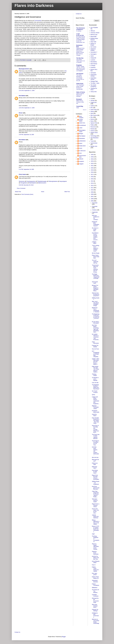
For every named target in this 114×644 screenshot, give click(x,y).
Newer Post (18, 192)
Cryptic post (93, 102)
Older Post (67, 192)
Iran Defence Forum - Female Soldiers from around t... (95, 236)
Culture (92, 106)
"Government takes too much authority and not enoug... (95, 269)
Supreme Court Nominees (95, 553)
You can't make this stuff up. (95, 262)
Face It (94, 565)
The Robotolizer (95, 138)
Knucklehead (82, 125)
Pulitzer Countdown (96, 585)
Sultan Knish (80, 84)
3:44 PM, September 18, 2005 (26, 135)
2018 (92, 172)
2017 (92, 174)
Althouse (93, 31)
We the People (96, 253)
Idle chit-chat (95, 457)
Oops (78, 108)
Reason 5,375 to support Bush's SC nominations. (95, 529)
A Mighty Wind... (94, 243)
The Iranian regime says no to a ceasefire (81, 61)
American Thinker (95, 33)
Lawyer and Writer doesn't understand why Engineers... (96, 400)
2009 (92, 192)
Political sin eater (95, 464)
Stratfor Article (94, 133)
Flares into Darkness (34, 6)
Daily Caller (93, 42)
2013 (92, 183)
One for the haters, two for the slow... (95, 511)
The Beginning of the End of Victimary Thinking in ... (96, 317)
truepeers (82, 161)
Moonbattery (94, 62)
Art (91, 99)
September (95, 212)
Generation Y (94, 52)
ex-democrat (82, 151)
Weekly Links (94, 146)
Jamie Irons (82, 123)
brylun (81, 143)
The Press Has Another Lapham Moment (96, 437)
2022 (92, 163)
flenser (21, 113)
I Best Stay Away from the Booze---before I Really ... (96, 494)
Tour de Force (95, 349)
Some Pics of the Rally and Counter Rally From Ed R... (95, 429)
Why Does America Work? (95, 606)
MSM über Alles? (95, 467)
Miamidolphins (33, 183)
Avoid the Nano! (94, 415)
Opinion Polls (94, 123)
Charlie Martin (81, 120)
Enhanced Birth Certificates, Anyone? (96, 224)
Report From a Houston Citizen (96, 505)
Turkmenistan (94, 143)
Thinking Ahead (94, 375)
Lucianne (93, 60)
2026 (92, 155)
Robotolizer (82, 138)
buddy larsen (82, 146)
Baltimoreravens (42, 183)
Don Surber (93, 47)
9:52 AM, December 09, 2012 (26, 185)
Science (93, 131)
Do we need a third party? (95, 322)
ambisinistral (82, 141)
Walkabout (95, 588)
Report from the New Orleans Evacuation (95, 477)
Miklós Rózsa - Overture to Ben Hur (80, 102)
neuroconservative (83, 156)
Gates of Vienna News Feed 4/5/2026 (80, 95)
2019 (92, 170)
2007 (92, 197)
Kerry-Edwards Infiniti (96, 562)
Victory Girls (94, 92)
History (92, 111)
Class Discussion (95, 343)
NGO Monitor (94, 64)
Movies (92, 119)
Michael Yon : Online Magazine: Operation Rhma (95, 288)
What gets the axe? (95, 460)
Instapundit (93, 58)
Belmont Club (94, 35)
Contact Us (79, 14)
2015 (92, 179)
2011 (92, 188)
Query (93, 395)
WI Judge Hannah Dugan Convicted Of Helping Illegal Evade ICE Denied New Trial (81, 40)
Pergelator (79, 65)
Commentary (38, 21)
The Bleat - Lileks (95, 83)
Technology (93, 136)
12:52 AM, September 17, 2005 (27, 108)
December (95, 203)
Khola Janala (22, 174)
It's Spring (79, 31)
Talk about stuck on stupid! (95, 500)
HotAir (92, 56)
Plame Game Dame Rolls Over (96, 257)
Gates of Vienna (81, 92)
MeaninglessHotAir (24, 69)
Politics (92, 125)
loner (80, 153)
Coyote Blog (80, 106)
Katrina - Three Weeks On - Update (96, 569)
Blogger (64, 637)
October (94, 210)
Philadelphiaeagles (42, 181)
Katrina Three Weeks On (95, 578)
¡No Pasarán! (80, 74)
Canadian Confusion (95, 595)
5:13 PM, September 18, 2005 (26, 169)
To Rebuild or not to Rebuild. (95, 379)
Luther (81, 128)
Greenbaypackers (31, 181)
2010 (92, 190)
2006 (92, 199)
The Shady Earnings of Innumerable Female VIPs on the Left (80, 78)
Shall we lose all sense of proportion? (96, 294)
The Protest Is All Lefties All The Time (95, 443)
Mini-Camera (94, 115)
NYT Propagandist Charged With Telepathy (96, 354)
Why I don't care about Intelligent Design (95, 304)
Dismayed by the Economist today (95, 600)
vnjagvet (81, 164)
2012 (92, 186)
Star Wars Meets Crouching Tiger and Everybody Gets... (95, 329)
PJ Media (93, 66)
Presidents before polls (96, 411)
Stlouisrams (22, 181)
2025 (92, 157)
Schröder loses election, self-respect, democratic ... (95, 451)
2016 (92, 177)
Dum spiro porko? (95, 574)
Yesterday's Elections (95, 581)
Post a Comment (21, 188)
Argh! (93, 534)
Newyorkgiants (63, 181)
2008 (92, 194)
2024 (92, 159)
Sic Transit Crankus (95, 392)
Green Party (94, 110)
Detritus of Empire (93, 44)
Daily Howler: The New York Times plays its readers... (95, 369)
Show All (85, 110)
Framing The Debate (95, 346)
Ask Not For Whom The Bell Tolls (95, 558)
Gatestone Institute (93, 50)
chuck (81, 148)
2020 (92, 168)
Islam (92, 113)
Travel (92, 141)
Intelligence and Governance (95, 615)
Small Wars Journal (93, 79)
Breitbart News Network (94, 39)
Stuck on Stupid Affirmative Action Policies (95, 547)
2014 (92, 181)
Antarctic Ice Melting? (95, 610)
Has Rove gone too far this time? (96, 488)
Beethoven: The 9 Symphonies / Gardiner (96, 310)
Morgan (81, 134)
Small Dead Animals (93, 75)
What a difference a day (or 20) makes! (96, 522)
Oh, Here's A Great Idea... (95, 229)
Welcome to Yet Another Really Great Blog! (96, 621)
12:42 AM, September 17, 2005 (27, 91)
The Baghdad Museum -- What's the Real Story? (96, 387)
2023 (92, 161)
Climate (92, 101)
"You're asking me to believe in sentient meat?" (96, 248)
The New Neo (80, 58)
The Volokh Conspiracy (93, 86)
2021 (92, 166)
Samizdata (93, 73)
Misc (92, 117)
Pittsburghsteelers (53, 181)
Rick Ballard (22, 96)
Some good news (95, 282)
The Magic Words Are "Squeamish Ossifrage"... (96, 277)
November (95, 206)
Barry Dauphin (81, 117)
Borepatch (79, 99)
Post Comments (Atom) (27, 194)
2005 (92, 201)
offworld (81, 159)
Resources (93, 127)
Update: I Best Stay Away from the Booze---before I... (96, 362)
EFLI (92, 108)
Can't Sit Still (95, 383)
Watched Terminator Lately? (95, 407)
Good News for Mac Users (95, 472)
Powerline (93, 68)
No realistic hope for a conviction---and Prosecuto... (96, 337)
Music (92, 121)
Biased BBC (94, 37)
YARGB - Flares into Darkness (95, 517)
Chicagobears (24, 183)
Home (43, 192)
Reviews (93, 129)
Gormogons (93, 54)
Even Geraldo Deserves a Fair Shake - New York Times (96, 421)
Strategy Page (94, 81)
